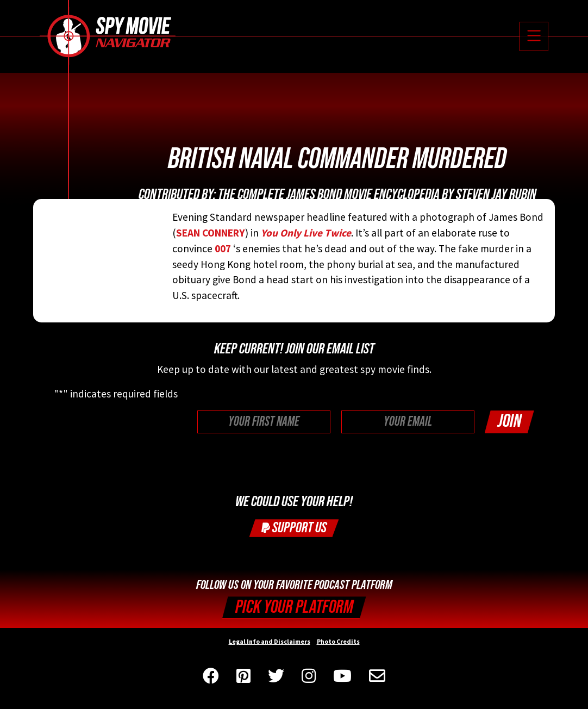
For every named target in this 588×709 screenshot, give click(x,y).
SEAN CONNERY (211, 233)
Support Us (294, 528)
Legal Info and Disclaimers (270, 641)
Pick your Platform (294, 607)
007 (223, 248)
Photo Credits (338, 641)
